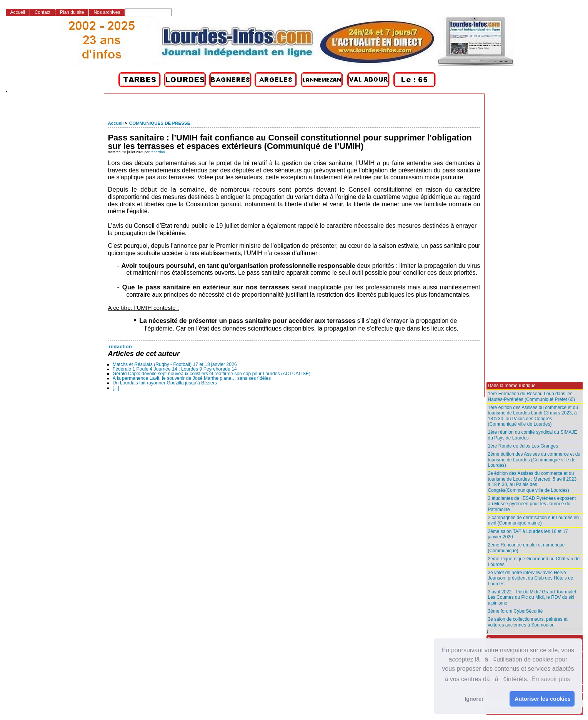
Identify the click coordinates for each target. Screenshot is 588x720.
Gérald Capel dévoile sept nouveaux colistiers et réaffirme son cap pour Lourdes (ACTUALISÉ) (212, 374)
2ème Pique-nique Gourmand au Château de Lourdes (534, 561)
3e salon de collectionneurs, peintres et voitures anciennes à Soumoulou (528, 622)
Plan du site (72, 12)
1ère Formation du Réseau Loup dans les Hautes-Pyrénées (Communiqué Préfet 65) (532, 396)
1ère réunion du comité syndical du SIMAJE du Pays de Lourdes (533, 435)
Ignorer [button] (474, 699)
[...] (116, 388)
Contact (42, 12)
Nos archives (107, 12)
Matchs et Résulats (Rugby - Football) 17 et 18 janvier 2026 (175, 364)
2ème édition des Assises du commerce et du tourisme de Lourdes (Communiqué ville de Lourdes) (534, 460)
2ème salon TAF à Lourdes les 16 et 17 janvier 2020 (528, 534)
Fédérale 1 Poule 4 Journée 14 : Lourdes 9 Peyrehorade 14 (175, 369)
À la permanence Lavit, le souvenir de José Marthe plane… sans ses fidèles (192, 378)
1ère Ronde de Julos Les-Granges (523, 446)
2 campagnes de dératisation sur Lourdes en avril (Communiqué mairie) (534, 520)
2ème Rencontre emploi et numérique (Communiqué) (526, 548)
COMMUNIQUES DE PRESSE (160, 123)
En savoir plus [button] (551, 679)
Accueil (116, 123)
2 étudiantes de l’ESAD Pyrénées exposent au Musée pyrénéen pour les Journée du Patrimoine (532, 504)
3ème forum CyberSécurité (516, 611)
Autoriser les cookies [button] (543, 699)
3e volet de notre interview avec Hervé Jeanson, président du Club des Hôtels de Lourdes (531, 578)
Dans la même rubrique (512, 386)
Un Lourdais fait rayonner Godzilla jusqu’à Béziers (165, 383)
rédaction (158, 152)
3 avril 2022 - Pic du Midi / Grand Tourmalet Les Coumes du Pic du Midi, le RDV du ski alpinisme (532, 597)
